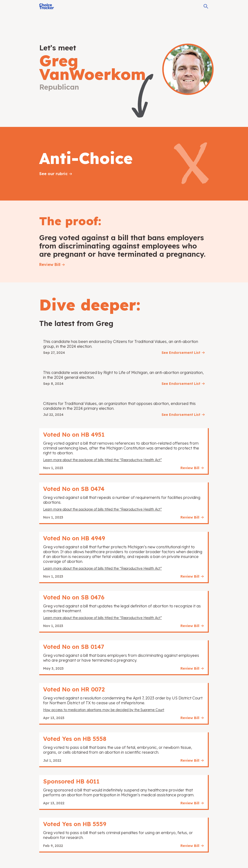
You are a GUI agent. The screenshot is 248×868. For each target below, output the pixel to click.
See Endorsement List (181, 353)
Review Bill (50, 264)
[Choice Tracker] (47, 6)
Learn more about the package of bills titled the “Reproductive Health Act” (102, 460)
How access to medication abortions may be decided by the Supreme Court (104, 710)
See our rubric (53, 174)
